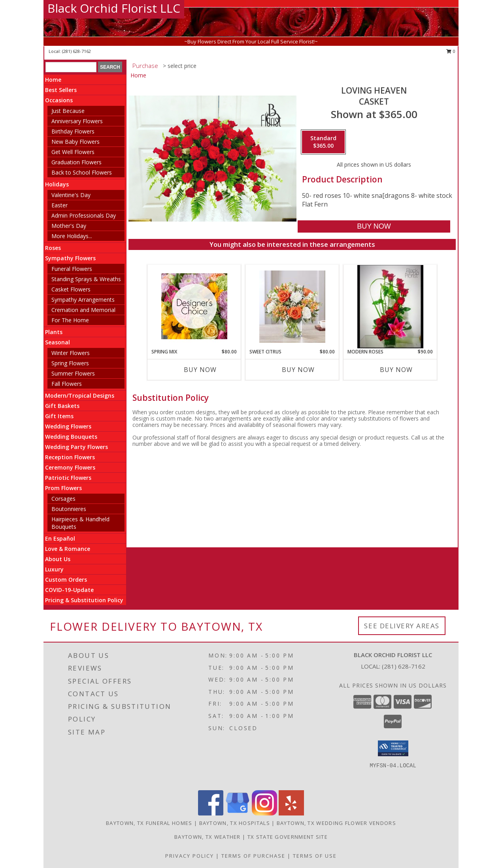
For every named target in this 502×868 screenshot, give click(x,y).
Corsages (63, 499)
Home (53, 80)
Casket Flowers (71, 289)
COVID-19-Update (69, 590)
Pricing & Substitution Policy (84, 600)
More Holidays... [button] (72, 236)
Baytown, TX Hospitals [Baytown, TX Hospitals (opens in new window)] (235, 823)
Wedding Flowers (68, 426)
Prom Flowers (63, 488)
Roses (53, 248)
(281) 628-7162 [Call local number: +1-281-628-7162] (76, 51)
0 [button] (451, 51)
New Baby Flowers (75, 142)
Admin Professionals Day (84, 215)
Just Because (68, 111)
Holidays (57, 184)
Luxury (54, 569)
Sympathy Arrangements (83, 300)
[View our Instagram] (264, 813)
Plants (54, 332)
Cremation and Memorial (83, 310)
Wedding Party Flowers (76, 447)
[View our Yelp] (291, 813)
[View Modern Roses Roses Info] (390, 307)
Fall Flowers (67, 384)
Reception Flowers (70, 457)
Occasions (59, 100)
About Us (58, 559)
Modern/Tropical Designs (80, 395)
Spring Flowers (70, 363)
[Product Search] (71, 67)
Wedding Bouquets (71, 437)
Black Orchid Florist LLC (114, 8)
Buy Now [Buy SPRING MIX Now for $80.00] (200, 370)
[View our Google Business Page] (238, 813)
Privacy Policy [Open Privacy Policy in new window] (190, 856)
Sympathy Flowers (70, 258)
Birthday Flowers (73, 131)
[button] (393, 748)
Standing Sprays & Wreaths (86, 279)
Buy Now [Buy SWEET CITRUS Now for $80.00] (298, 370)
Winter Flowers (71, 353)
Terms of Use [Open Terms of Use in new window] (315, 856)
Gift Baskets (62, 406)
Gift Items (59, 416)
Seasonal (58, 342)
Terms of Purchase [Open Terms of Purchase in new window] (253, 856)
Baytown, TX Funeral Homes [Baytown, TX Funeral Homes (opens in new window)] (149, 823)
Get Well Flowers (73, 152)
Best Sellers (61, 90)
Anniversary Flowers (77, 121)
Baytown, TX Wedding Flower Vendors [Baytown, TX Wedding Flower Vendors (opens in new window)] (336, 823)
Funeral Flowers (72, 269)
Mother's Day (69, 226)
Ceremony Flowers (70, 467)
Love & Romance (68, 549)
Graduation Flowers (76, 162)
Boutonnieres (69, 509)
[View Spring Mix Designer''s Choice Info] (194, 306)
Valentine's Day (71, 195)
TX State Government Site (288, 837)
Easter (59, 205)
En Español (60, 538)
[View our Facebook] (211, 813)
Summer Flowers (73, 373)
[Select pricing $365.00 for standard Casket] (323, 142)
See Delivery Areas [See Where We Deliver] (402, 626)
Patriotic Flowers (68, 478)
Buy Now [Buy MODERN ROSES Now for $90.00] (396, 370)
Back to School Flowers (82, 172)
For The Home (70, 320)
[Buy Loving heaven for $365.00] (374, 226)
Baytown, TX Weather (208, 837)
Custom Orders (66, 580)
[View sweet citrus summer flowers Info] (292, 307)
